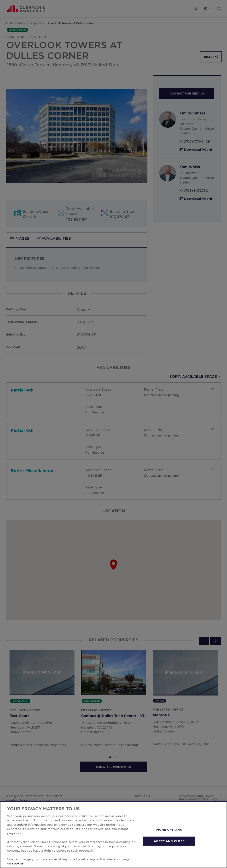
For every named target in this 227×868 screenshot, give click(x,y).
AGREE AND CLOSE (169, 841)
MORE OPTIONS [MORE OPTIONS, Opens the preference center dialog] (169, 829)
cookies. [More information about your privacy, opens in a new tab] (18, 863)
